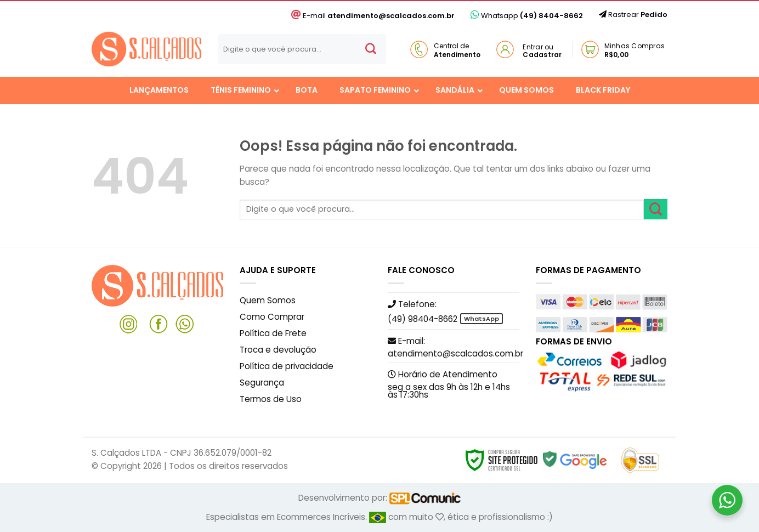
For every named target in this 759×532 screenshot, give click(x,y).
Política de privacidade (287, 366)
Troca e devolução (278, 350)
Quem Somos (268, 300)
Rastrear (633, 15)
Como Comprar (272, 317)
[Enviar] (370, 49)
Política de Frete (273, 333)
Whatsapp (527, 16)
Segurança (262, 383)
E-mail (373, 16)
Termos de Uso (271, 399)
